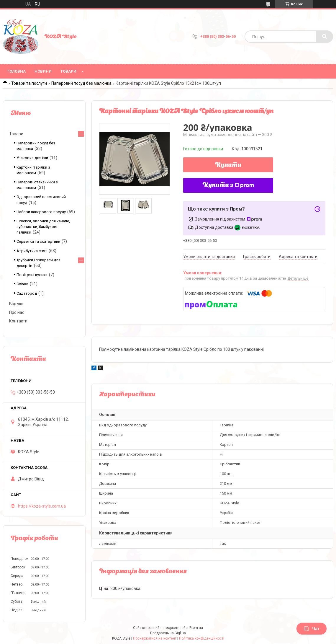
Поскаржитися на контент (155, 638)
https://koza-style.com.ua (42, 506)
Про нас (17, 312)
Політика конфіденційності (202, 638)
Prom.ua (196, 628)
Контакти (18, 321)
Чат (312, 629)
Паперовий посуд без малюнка (81, 83)
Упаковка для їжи (32, 158)
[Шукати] (324, 37)
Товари (68, 71)
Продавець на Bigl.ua (168, 633)
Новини (43, 71)
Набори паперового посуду (41, 212)
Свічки (22, 284)
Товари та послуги (29, 83)
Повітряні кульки (32, 275)
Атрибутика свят (32, 251)
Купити (228, 165)
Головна (17, 71)
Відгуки (16, 304)
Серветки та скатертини (38, 241)
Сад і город (27, 293)
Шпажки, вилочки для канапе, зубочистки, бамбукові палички (43, 227)
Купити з (228, 185)
